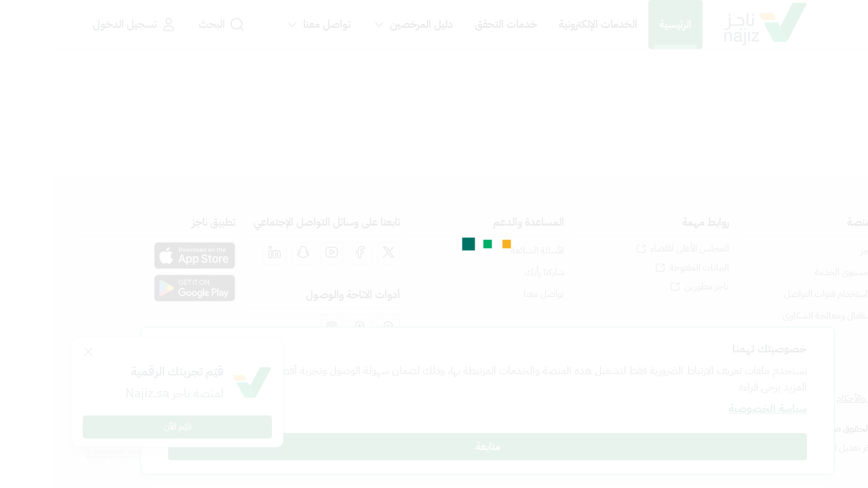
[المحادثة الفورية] (841, 455)
